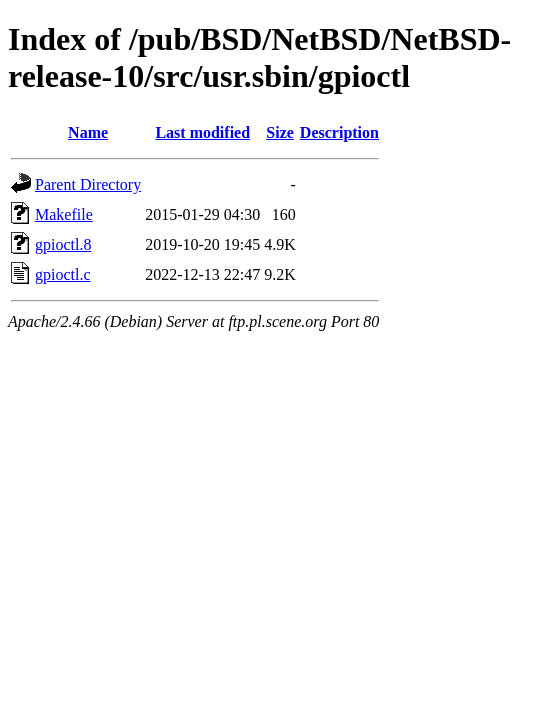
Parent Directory (88, 184)
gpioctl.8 (63, 244)
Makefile (64, 214)
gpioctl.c (63, 274)
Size (280, 132)
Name (88, 132)
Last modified (202, 132)
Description (339, 132)
